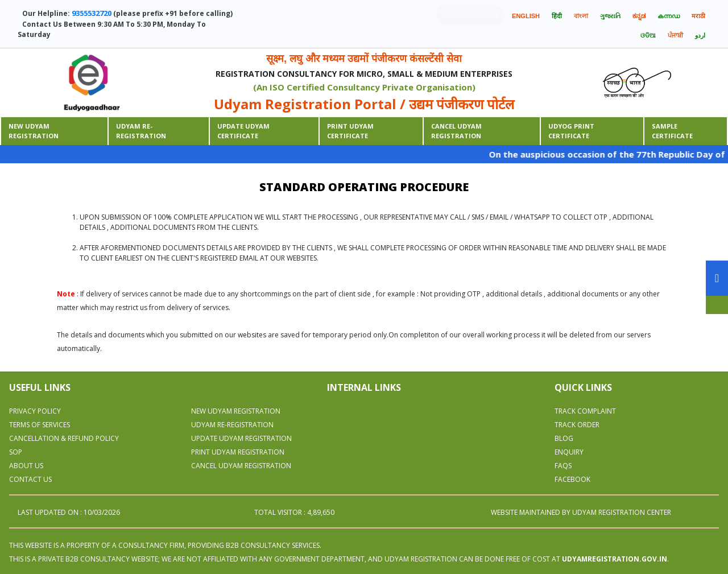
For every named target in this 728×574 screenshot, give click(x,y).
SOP (16, 452)
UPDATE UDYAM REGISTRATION (241, 438)
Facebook (572, 479)
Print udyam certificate (350, 131)
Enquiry (569, 452)
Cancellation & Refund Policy (64, 438)
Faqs (563, 466)
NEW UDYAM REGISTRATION (236, 411)
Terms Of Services (40, 425)
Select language (471, 15)
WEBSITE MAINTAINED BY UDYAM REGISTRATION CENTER (581, 512)
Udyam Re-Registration (141, 131)
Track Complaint (585, 411)
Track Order (577, 425)
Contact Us (30, 479)
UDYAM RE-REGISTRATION (232, 425)
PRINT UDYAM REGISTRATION (238, 452)
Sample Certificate (672, 131)
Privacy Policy (35, 411)
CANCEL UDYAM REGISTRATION (456, 131)
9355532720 (92, 13)
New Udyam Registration (34, 131)
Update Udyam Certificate (243, 131)
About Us (26, 466)
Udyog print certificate (571, 131)
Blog (564, 438)
